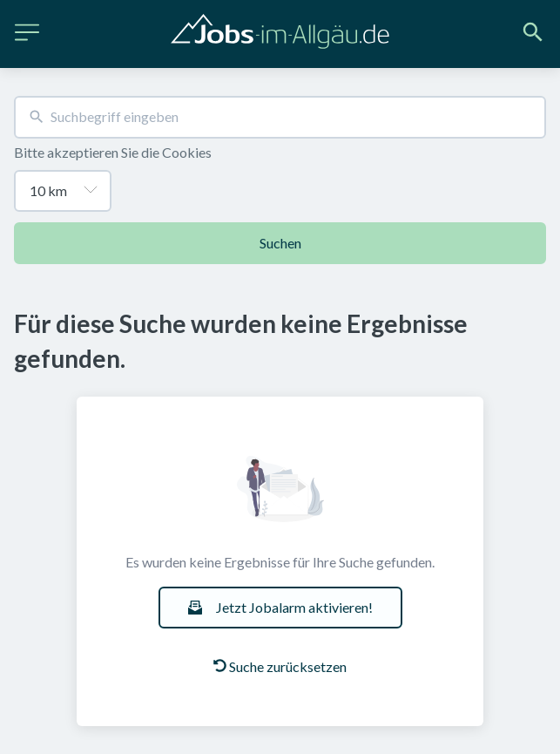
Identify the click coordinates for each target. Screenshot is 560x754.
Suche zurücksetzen (280, 666)
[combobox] (280, 117)
